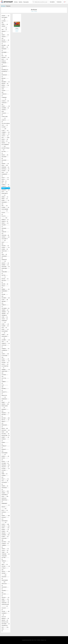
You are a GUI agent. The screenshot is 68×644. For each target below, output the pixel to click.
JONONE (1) (4, 315)
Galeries (21, 2)
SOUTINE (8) (6, 542)
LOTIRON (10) (5, 376)
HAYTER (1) (5, 276)
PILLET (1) (5, 479)
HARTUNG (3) (6, 267)
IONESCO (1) (5, 306)
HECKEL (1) (5, 279)
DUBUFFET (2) (5, 190)
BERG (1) (5, 47)
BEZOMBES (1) (5, 53)
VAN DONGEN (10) (5, 581)
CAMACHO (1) (5, 95)
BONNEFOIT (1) (5, 67)
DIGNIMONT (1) (6, 175)
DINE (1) (4, 181)
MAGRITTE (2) (5, 393)
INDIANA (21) (5, 302)
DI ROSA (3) (5, 171)
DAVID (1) (5, 139)
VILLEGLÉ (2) (5, 609)
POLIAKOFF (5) (5, 483)
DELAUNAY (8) (5, 158)
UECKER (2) (6, 566)
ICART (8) (5, 300)
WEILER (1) (5, 620)
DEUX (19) (5, 165)
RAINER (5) (5, 493)
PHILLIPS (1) (5, 467)
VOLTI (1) (4, 617)
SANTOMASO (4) (5, 522)
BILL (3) (4, 56)
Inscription (52, 2)
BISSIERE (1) (5, 57)
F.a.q (45, 640)
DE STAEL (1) (5, 152)
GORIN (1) (5, 249)
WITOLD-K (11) (5, 622)
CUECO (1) (5, 136)
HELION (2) (5, 284)
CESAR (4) (6, 106)
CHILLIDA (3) (5, 114)
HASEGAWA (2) (6, 269)
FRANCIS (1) (5, 220)
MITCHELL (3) (5, 434)
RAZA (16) (5, 496)
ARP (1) (4, 30)
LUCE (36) (5, 386)
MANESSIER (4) (5, 400)
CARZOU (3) (5, 101)
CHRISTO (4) (5, 121)
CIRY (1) (5, 125)
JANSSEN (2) (5, 312)
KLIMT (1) (5, 329)
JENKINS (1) (5, 314)
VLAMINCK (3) (6, 614)
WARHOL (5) (5, 618)
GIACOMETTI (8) (5, 240)
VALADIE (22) (5, 574)
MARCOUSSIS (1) (5, 407)
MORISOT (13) (5, 450)
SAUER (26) (5, 524)
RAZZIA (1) (4, 498)
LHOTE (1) (5, 364)
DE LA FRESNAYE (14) (5, 145)
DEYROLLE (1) (5, 169)
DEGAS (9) (5, 155)
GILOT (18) (5, 243)
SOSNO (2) (5, 537)
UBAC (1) (5, 564)
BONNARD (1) (5, 64)
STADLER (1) (5, 544)
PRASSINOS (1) (5, 489)
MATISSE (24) (6, 418)
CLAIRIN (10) (5, 128)
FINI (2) (5, 206)
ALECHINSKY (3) (4, 18)
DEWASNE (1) (5, 167)
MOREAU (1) (6, 440)
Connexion (59, 2)
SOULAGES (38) (5, 539)
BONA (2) (4, 61)
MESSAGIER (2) (5, 426)
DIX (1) (4, 183)
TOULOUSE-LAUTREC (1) (5, 558)
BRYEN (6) (5, 85)
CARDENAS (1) (4, 98)
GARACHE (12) (5, 233)
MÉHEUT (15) (5, 422)
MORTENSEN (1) (4, 454)
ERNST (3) (5, 199)
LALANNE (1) (6, 340)
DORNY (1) (6, 188)
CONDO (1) (5, 134)
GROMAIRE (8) (5, 257)
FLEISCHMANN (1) (5, 210)
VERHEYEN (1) (5, 603)
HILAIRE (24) (5, 295)
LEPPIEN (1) (5, 363)
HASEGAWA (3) (6, 273)
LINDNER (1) (6, 369)
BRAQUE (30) (5, 79)
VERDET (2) (5, 601)
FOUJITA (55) (5, 217)
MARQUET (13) (5, 410)
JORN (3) (5, 317)
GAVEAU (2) (5, 237)
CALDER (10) (5, 91)
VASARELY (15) (5, 591)
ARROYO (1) (5, 32)
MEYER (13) (5, 428)
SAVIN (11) (5, 528)
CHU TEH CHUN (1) (6, 123)
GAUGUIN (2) (5, 235)
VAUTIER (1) (5, 595)
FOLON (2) (5, 213)
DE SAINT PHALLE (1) (5, 149)
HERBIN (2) (5, 289)
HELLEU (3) (5, 287)
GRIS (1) (4, 254)
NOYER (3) (5, 459)
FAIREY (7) (5, 200)
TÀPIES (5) (5, 549)
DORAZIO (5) (5, 186)
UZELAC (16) (6, 571)
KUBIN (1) (5, 335)
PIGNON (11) (5, 476)
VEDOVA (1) (5, 597)
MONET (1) (5, 437)
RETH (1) (5, 510)
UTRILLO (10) (5, 569)
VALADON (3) (5, 578)
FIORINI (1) (5, 207)
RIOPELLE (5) (6, 513)
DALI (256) (5, 138)
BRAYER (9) (5, 84)
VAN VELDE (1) (5, 588)
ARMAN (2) (5, 27)
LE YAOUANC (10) (5, 356)
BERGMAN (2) (5, 50)
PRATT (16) (5, 491)
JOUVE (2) (5, 319)
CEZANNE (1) (5, 108)
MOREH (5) (5, 443)
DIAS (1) (5, 172)
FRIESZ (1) (5, 223)
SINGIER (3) (6, 533)
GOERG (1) (6, 247)
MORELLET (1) (6, 447)
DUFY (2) (5, 192)
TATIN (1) (5, 550)
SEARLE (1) (5, 530)
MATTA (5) (5, 420)
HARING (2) (5, 265)
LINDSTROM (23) (5, 372)
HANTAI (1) (5, 263)
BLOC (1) (5, 59)
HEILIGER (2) (5, 281)
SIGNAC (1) (5, 531)
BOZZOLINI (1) (6, 76)
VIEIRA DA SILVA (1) (5, 605)
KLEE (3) (4, 328)
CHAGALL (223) (5, 110)
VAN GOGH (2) (6, 584)
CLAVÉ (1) (5, 130)
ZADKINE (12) (5, 625)
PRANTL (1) (5, 486)
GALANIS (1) (6, 226)
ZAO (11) (5, 627)
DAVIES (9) (5, 143)
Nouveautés (26, 2)
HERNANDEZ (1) (5, 292)
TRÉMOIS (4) (5, 562)
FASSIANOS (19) (5, 203)
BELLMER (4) (5, 45)
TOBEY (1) (5, 552)
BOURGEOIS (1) (6, 72)
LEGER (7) (5, 359)
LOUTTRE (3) (5, 379)
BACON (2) (5, 40)
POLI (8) (5, 481)
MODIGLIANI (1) (6, 435)
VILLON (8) (5, 611)
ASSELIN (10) (5, 37)
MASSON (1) (5, 413)
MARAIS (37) (5, 404)
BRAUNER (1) (6, 82)
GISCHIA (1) (5, 246)
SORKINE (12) (5, 535)
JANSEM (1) (5, 310)
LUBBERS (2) (5, 382)
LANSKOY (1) (6, 343)
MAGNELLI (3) (5, 389)
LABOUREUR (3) (5, 337)
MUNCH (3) (5, 456)
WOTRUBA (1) (6, 624)
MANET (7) (5, 402)
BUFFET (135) (5, 88)
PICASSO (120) (5, 471)
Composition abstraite (17, 30)
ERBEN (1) (5, 197)
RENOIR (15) (5, 508)
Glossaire (42, 640)
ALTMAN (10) (5, 22)
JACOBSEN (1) (5, 308)
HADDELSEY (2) (4, 260)
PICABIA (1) (6, 468)
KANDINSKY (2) (4, 321)
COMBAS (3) (6, 132)
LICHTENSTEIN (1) (5, 367)
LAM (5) (5, 342)
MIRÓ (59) (5, 432)
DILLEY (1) (5, 179)
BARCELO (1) (5, 43)
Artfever (3, 6)
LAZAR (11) (5, 354)
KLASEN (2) (5, 326)
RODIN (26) (6, 516)
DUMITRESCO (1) (5, 194)
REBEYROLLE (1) (5, 501)
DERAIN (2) (5, 164)
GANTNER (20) (5, 229)
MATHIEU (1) (5, 415)
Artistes (16, 2)
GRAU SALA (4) (5, 252)
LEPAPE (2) (6, 361)
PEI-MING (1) (5, 463)
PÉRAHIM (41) (6, 465)
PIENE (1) (4, 474)
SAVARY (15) (6, 526)
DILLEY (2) (5, 178)
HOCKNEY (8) (6, 298)
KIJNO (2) (5, 324)
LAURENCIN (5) (5, 351)
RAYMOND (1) (5, 495)
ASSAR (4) (5, 35)
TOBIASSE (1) (6, 554)
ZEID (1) (5, 630)
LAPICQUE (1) (5, 346)
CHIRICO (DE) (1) (5, 117)
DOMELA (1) (5, 185)
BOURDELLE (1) (5, 70)
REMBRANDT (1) (6, 504)
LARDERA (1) (5, 349)
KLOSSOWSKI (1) (5, 332)
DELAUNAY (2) (5, 161)
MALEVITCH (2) (4, 396)
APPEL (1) (5, 24)
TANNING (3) (6, 546)
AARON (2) (5, 16)
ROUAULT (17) (5, 518)
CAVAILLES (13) (5, 104)
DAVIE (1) (5, 141)
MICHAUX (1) (6, 430)
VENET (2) (5, 599)
